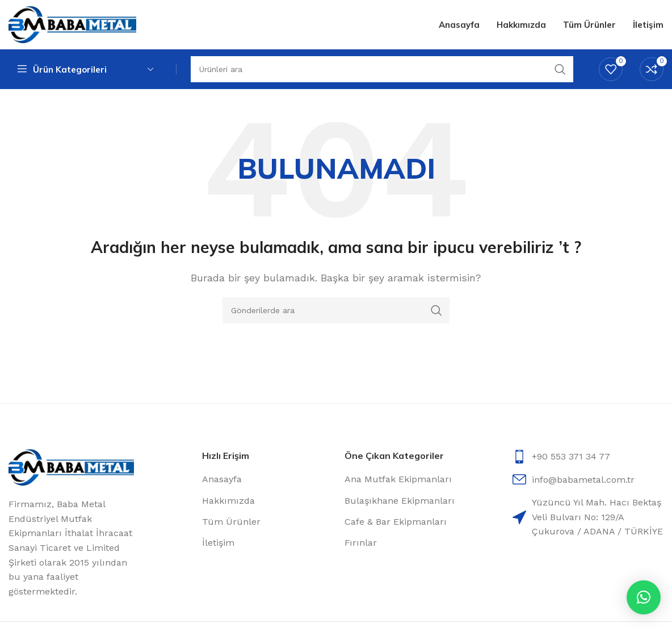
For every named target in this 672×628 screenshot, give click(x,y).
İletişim (218, 544)
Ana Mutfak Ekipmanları (398, 481)
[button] (644, 597)
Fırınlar (361, 544)
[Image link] (71, 468)
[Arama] (336, 311)
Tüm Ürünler (231, 523)
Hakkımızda (228, 502)
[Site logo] (72, 25)
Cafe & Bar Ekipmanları (396, 523)
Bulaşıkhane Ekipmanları (400, 502)
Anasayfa (222, 481)
